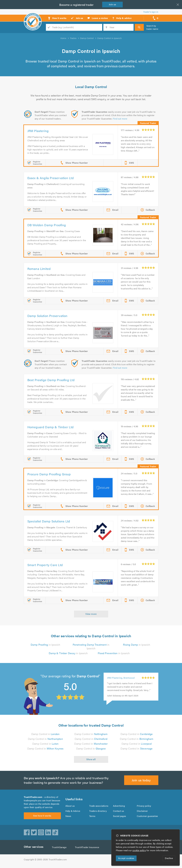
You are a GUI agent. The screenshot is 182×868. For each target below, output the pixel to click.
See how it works (42, 819)
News (68, 818)
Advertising (119, 807)
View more (91, 614)
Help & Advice (73, 813)
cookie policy (140, 850)
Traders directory (98, 813)
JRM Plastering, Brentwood (121, 678)
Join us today (141, 780)
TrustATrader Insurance (88, 851)
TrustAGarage (60, 851)
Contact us (119, 813)
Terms (92, 818)
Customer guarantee (147, 818)
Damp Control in (45, 734)
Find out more (121, 119)
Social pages (120, 818)
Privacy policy (144, 807)
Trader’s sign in (151, 12)
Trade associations (99, 807)
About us (70, 807)
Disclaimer (142, 813)
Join (113, 4)
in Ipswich (45, 645)
